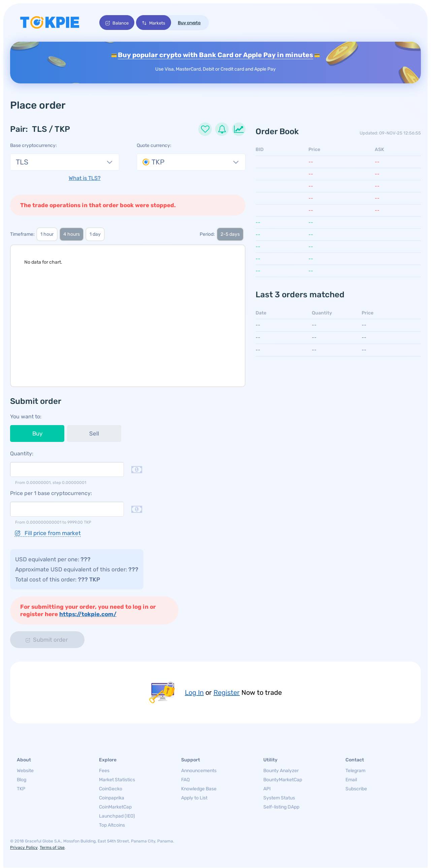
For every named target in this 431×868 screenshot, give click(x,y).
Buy (37, 434)
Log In (194, 693)
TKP (21, 789)
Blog (22, 780)
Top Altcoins (112, 825)
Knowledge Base (199, 789)
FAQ (185, 780)
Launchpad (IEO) (117, 816)
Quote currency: (154, 146)
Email (351, 780)
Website (25, 771)
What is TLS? (85, 178)
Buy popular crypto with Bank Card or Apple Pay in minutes (215, 55)
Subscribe (356, 789)
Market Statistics (117, 780)
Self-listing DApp (281, 807)
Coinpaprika (112, 798)
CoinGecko (111, 789)
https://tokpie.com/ (88, 614)
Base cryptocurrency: (34, 146)
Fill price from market (48, 533)
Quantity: (22, 454)
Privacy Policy (24, 848)
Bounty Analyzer (281, 771)
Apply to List (194, 798)
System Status (279, 798)
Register (227, 693)
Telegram (355, 771)
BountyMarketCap (283, 780)
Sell (94, 434)
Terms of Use (52, 848)
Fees (104, 771)
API (267, 789)
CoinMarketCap (115, 807)
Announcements (199, 771)
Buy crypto (190, 23)
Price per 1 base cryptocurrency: (51, 494)
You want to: (26, 417)
